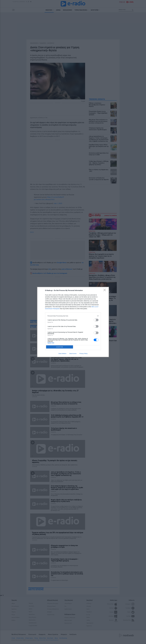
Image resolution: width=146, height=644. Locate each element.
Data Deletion (62, 354)
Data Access (73, 354)
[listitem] (73, 316)
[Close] (105, 291)
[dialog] (73, 322)
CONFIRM (60, 347)
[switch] (96, 320)
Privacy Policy (83, 354)
